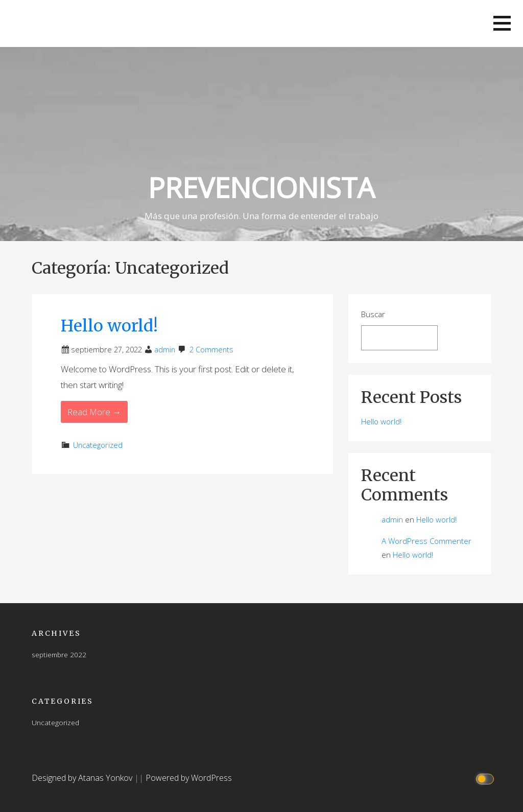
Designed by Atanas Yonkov (83, 778)
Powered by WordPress (189, 778)
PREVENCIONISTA (261, 187)
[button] (502, 23)
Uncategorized (98, 445)
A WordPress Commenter (426, 541)
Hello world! (109, 326)
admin (165, 350)
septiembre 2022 (59, 654)
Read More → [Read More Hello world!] (94, 412)
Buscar (373, 314)
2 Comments (211, 350)
